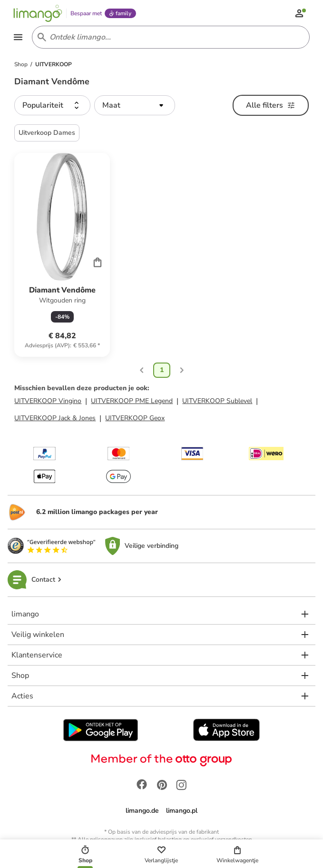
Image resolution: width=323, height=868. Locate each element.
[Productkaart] (62, 256)
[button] (52, 107)
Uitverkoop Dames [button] (47, 134)
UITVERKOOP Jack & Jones (55, 419)
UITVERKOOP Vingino (48, 402)
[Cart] (98, 263)
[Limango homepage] (39, 13)
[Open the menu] (19, 38)
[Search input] (169, 38)
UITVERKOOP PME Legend (132, 402)
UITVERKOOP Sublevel (217, 402)
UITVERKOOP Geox (135, 419)
